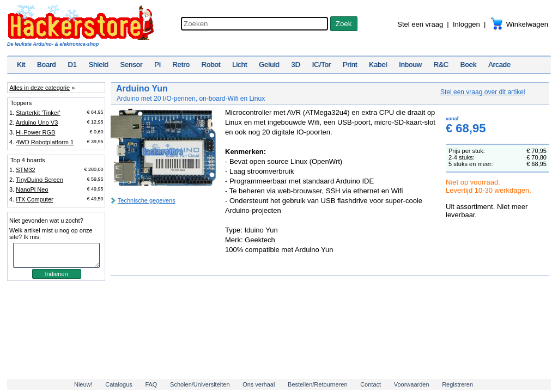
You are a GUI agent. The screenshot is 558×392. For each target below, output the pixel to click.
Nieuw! (83, 384)
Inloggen (466, 24)
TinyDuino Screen (40, 180)
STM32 (25, 170)
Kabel (378, 65)
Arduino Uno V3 (37, 122)
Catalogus (119, 384)
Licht (239, 65)
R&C (441, 65)
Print (350, 65)
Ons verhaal (259, 384)
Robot (211, 65)
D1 (72, 65)
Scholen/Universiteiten (200, 384)
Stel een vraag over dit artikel (483, 92)
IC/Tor (321, 65)
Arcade (499, 65)
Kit (21, 65)
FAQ (151, 384)
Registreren (457, 384)
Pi (157, 65)
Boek (469, 65)
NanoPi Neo (32, 189)
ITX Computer (34, 199)
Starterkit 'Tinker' (38, 113)
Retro (181, 65)
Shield (98, 65)
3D (296, 65)
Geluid (269, 65)
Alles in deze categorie (40, 88)
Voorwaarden (412, 384)
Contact (371, 384)
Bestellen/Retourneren (317, 384)
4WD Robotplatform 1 (45, 142)
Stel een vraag (420, 24)
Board (47, 65)
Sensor (131, 65)
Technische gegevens (147, 200)
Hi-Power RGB (35, 132)
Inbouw (410, 65)
